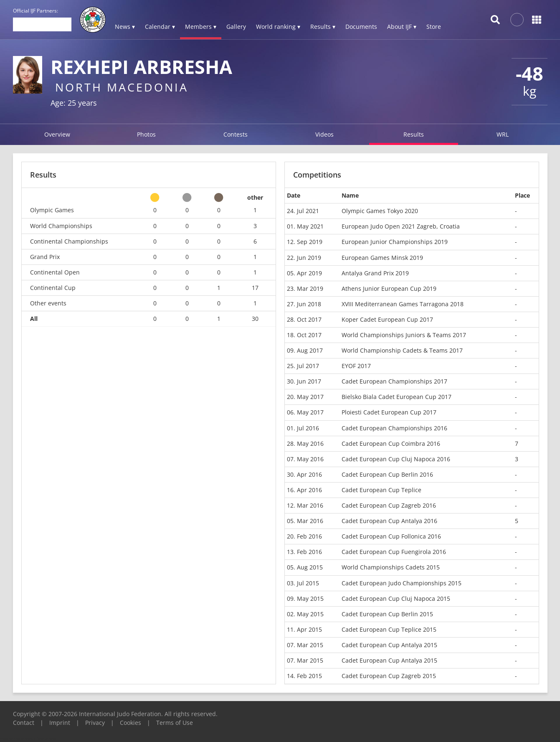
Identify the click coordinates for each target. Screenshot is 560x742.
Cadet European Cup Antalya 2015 (389, 645)
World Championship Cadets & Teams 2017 (402, 350)
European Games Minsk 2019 (382, 258)
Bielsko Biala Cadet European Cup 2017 (397, 397)
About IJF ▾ (402, 27)
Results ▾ (323, 27)
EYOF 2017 (356, 366)
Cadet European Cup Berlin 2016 (387, 474)
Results (414, 134)
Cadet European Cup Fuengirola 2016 (394, 552)
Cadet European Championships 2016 (394, 428)
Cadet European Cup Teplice (381, 490)
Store (434, 27)
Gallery (236, 27)
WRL (503, 134)
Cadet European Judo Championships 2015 (402, 583)
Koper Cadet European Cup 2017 (387, 319)
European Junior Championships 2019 (395, 242)
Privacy (95, 723)
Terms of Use (175, 723)
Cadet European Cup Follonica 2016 (391, 536)
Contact (24, 723)
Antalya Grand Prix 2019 (375, 273)
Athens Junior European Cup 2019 (389, 288)
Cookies (130, 723)
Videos (324, 134)
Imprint (60, 723)
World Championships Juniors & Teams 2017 (404, 335)
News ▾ (125, 27)
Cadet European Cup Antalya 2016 (389, 521)
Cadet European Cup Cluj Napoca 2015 (396, 598)
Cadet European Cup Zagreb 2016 (389, 505)
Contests (236, 134)
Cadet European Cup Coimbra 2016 (391, 443)
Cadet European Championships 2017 (394, 381)
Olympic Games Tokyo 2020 (380, 211)
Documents (361, 27)
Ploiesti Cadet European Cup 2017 (389, 412)
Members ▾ (201, 27)
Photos (146, 134)
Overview (57, 134)
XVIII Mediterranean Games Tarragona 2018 (403, 304)
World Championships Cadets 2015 (391, 567)
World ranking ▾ (278, 27)
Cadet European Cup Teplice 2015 (389, 629)
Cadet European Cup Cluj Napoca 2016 (396, 459)
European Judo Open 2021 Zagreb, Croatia (401, 226)
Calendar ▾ (160, 27)
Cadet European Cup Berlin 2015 (387, 614)
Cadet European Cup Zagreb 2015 (389, 676)
